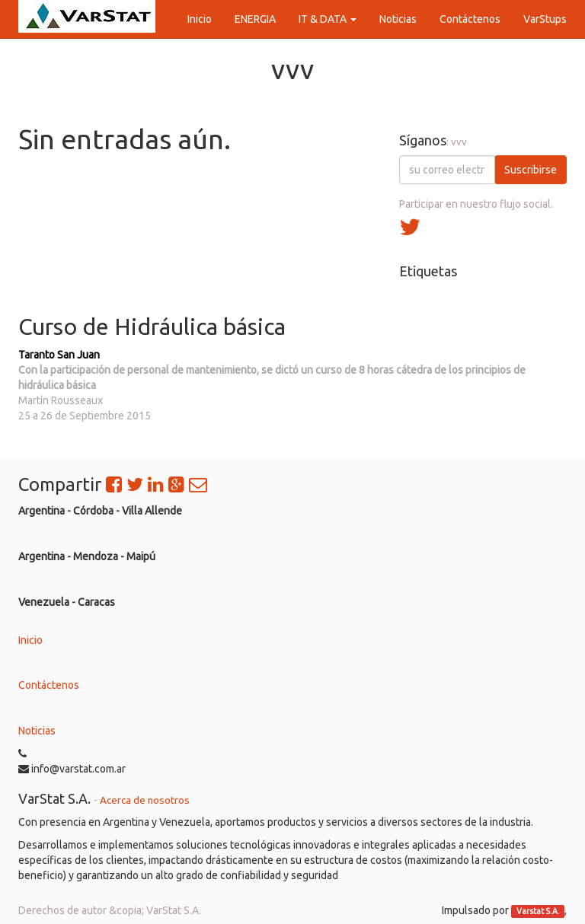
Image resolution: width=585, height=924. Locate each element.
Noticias (37, 731)
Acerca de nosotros (145, 800)
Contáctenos (49, 685)
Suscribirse (531, 170)
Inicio (30, 640)
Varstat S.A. (538, 911)
